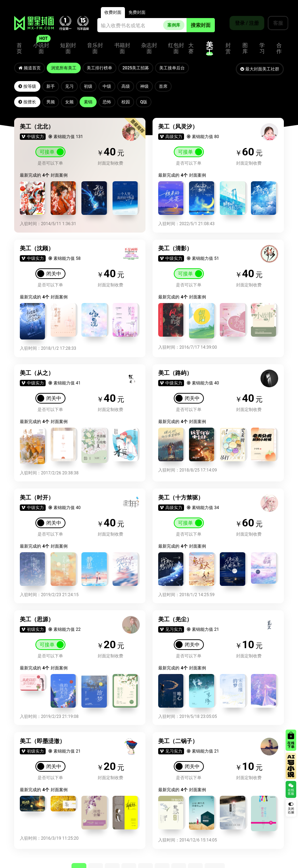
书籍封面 (122, 47)
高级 (130, 85)
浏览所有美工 (65, 67)
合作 (279, 47)
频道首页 (30, 67)
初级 (91, 85)
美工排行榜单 (101, 67)
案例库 (174, 23)
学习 (262, 47)
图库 (245, 47)
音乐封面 (95, 47)
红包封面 (176, 47)
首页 (19, 47)
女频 (71, 101)
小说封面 (41, 47)
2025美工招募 (138, 67)
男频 (52, 101)
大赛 (191, 47)
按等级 (28, 85)
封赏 (228, 47)
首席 (168, 85)
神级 (149, 85)
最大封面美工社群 (260, 67)
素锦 (91, 101)
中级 (110, 85)
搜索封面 (201, 23)
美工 (210, 46)
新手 (52, 85)
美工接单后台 (175, 67)
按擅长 (28, 101)
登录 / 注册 (242, 23)
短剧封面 (68, 47)
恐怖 (110, 101)
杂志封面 (149, 47)
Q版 (148, 101)
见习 (71, 85)
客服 (274, 23)
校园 (130, 101)
